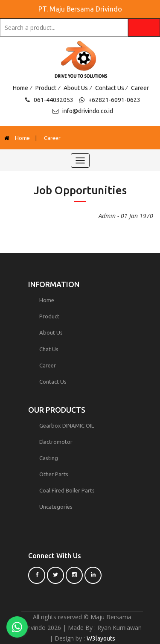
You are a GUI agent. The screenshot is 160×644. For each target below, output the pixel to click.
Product (46, 88)
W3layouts (101, 638)
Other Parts (54, 474)
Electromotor (56, 442)
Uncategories (56, 507)
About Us (76, 88)
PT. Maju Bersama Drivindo (80, 9)
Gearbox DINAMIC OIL (67, 425)
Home (20, 88)
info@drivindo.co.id (88, 111)
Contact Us (110, 88)
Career (140, 88)
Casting (49, 458)
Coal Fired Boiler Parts (67, 490)
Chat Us (49, 349)
